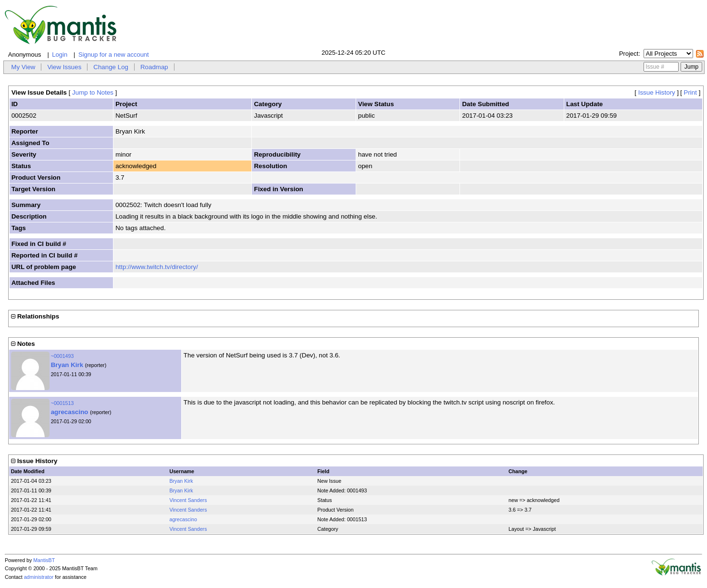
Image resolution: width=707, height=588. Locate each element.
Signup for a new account (114, 55)
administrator (39, 577)
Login (60, 55)
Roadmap (154, 67)
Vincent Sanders (188, 500)
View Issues (64, 67)
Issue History (657, 92)
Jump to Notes (93, 92)
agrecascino (70, 412)
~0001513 (62, 403)
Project (629, 54)
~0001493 (62, 356)
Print (690, 92)
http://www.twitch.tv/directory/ (157, 267)
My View (23, 67)
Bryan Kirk (67, 365)
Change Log (111, 67)
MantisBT (44, 560)
